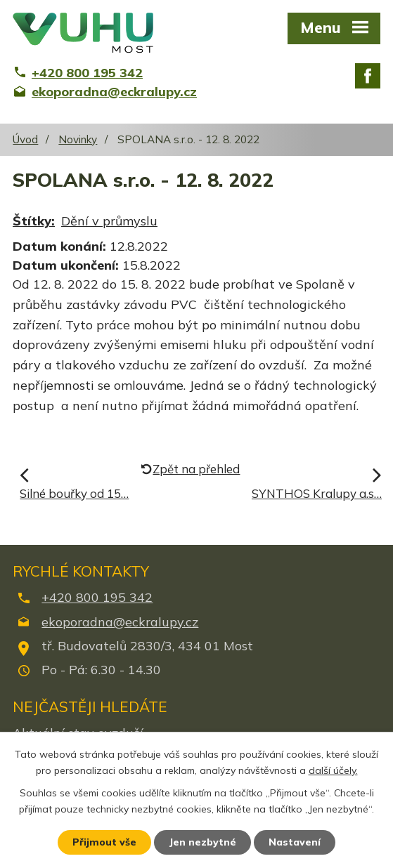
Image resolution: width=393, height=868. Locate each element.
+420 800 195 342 (97, 597)
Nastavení (295, 842)
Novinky (78, 139)
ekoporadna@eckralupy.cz (120, 622)
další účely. (333, 770)
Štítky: (34, 221)
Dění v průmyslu (109, 221)
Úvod (25, 139)
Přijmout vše (104, 842)
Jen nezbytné (202, 842)
